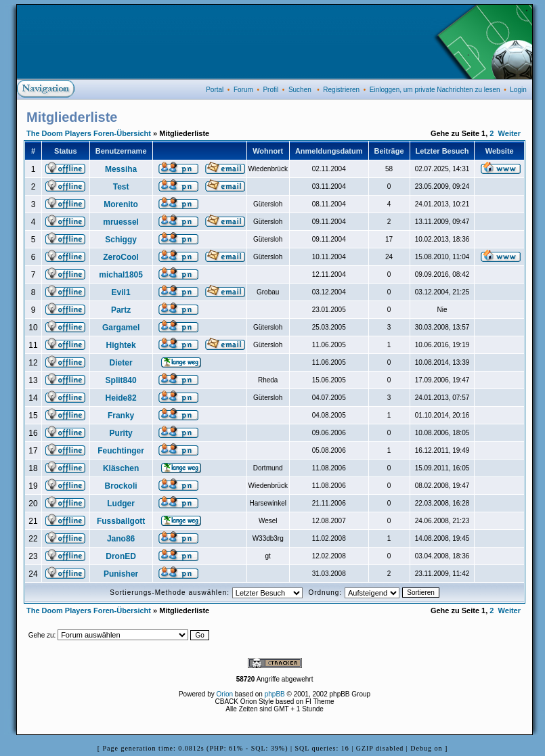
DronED (121, 556)
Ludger (121, 504)
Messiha (121, 169)
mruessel (121, 222)
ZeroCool (121, 257)
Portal (215, 90)
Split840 (121, 380)
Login (518, 90)
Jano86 (121, 539)
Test (121, 187)
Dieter (121, 363)
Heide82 (121, 398)
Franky (121, 416)
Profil (270, 90)
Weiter (509, 133)
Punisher (121, 574)
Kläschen (121, 468)
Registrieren (341, 90)
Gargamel (121, 328)
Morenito (121, 204)
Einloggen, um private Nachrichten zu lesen (435, 90)
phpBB (275, 694)
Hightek (121, 345)
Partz (121, 310)
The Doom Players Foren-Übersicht (89, 133)
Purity (121, 433)
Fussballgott (121, 521)
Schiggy (121, 240)
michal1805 (121, 275)
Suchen (300, 90)
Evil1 (121, 292)
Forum (243, 90)
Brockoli (121, 486)
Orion (225, 694)
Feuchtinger (121, 451)
